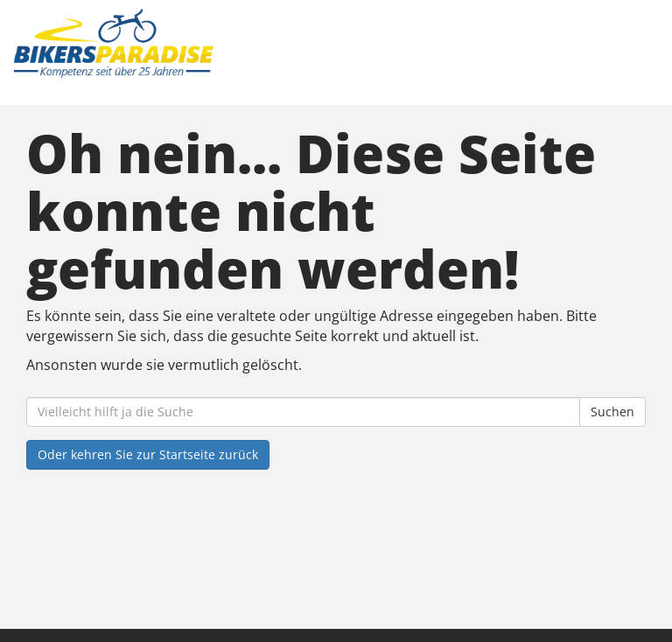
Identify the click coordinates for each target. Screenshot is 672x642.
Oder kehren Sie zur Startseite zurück (148, 454)
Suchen (612, 412)
